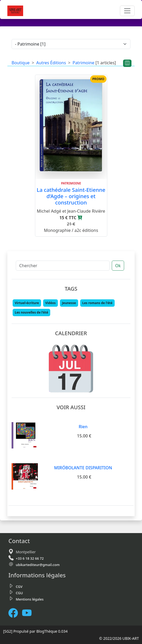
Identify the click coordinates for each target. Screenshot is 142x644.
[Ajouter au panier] (80, 218)
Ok (118, 266)
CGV (19, 587)
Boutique (21, 63)
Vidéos (50, 303)
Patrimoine (83, 63)
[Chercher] (63, 266)
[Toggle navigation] (127, 11)
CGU (19, 593)
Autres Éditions (51, 63)
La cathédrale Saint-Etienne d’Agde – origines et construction (71, 196)
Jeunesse (69, 303)
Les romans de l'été (97, 303)
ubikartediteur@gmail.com (38, 565)
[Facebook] (15, 613)
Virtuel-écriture (27, 303)
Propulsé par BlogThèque (35, 631)
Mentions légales (30, 599)
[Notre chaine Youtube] (29, 613)
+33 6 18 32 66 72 (30, 558)
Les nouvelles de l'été (31, 312)
